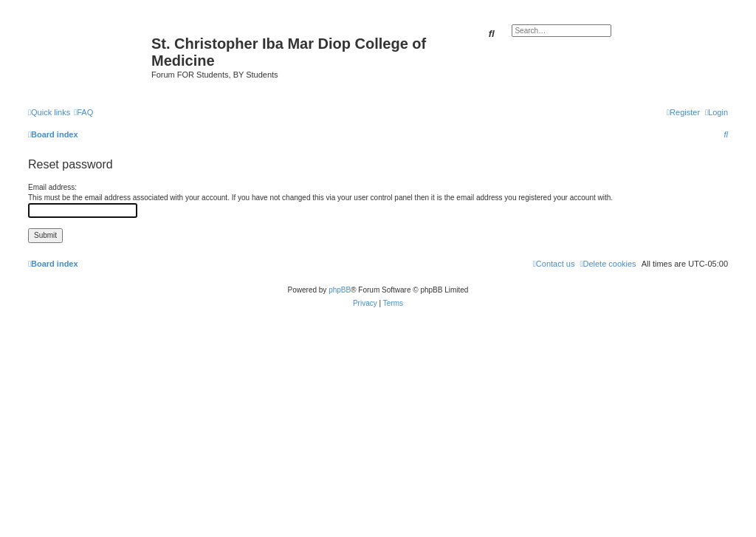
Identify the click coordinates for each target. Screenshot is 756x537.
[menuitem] (83, 112)
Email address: (52, 187)
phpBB (340, 290)
